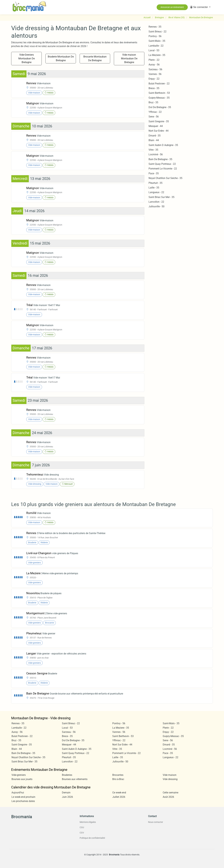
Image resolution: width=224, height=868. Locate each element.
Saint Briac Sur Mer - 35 (161, 197)
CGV (82, 833)
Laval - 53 (154, 50)
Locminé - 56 (156, 154)
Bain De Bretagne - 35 (160, 159)
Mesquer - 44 (156, 126)
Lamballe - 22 (156, 46)
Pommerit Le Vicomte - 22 (163, 169)
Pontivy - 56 (155, 36)
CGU (82, 827)
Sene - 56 (154, 117)
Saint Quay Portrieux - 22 (162, 164)
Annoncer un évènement (172, 7)
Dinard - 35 (155, 136)
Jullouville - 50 (156, 206)
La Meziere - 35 (157, 55)
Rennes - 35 (155, 27)
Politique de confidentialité (92, 838)
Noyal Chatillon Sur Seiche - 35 (165, 178)
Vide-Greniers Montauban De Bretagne (27, 58)
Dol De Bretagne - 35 (160, 107)
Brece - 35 (154, 88)
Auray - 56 (154, 65)
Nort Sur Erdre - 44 (159, 131)
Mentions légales (88, 822)
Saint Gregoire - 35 (159, 121)
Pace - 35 (154, 173)
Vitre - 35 (153, 150)
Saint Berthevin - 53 (159, 93)
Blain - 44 (154, 140)
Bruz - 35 (153, 102)
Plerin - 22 (154, 60)
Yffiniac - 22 (155, 112)
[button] (200, 7)
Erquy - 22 (154, 79)
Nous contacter (156, 822)
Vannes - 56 (155, 74)
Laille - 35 (154, 188)
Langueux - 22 (156, 192)
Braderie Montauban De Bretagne (61, 58)
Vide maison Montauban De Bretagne (129, 58)
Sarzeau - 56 (155, 69)
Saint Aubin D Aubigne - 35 (163, 145)
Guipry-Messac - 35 (159, 98)
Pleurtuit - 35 (155, 183)
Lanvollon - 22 (156, 202)
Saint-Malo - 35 (157, 41)
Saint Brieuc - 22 (157, 32)
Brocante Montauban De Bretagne (95, 58)
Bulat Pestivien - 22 (159, 84)
